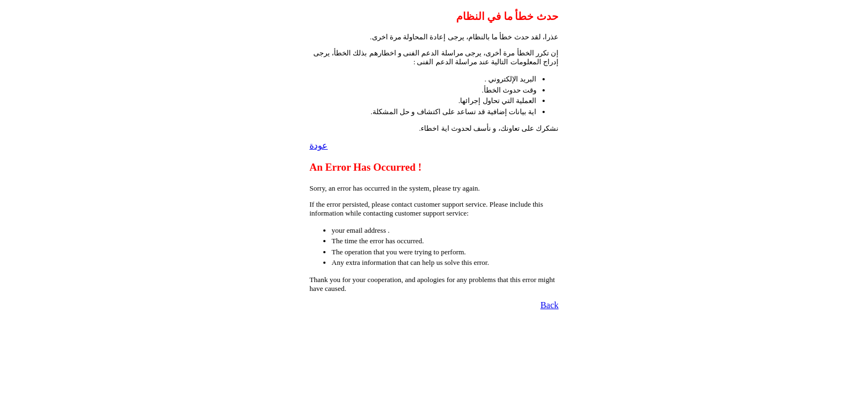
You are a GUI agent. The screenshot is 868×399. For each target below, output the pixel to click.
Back (549, 305)
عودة (319, 145)
